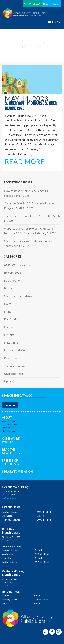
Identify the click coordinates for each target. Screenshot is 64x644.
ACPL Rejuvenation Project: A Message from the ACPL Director (29, 231)
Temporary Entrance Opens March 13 (28, 216)
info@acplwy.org (9, 498)
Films (8, 311)
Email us (5, 540)
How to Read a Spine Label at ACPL (26, 191)
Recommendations (16, 350)
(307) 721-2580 (32, 4)
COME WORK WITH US (11, 440)
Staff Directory (8, 431)
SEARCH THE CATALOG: (18, 395)
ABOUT (7, 417)
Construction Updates (18, 296)
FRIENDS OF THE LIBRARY (11, 462)
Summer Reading (15, 366)
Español (55, 4)
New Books (11, 343)
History (9, 335)
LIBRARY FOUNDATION (17, 471)
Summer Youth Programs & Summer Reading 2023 (31, 106)
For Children (12, 319)
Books (8, 288)
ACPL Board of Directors (13, 424)
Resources (11, 358)
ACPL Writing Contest (18, 265)
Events (8, 304)
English (47, 4)
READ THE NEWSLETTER (11, 451)
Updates (9, 381)
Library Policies (8, 421)
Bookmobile (12, 280)
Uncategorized (14, 374)
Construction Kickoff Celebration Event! (30, 241)
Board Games (12, 273)
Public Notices (8, 428)
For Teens (10, 327)
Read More (26, 162)
